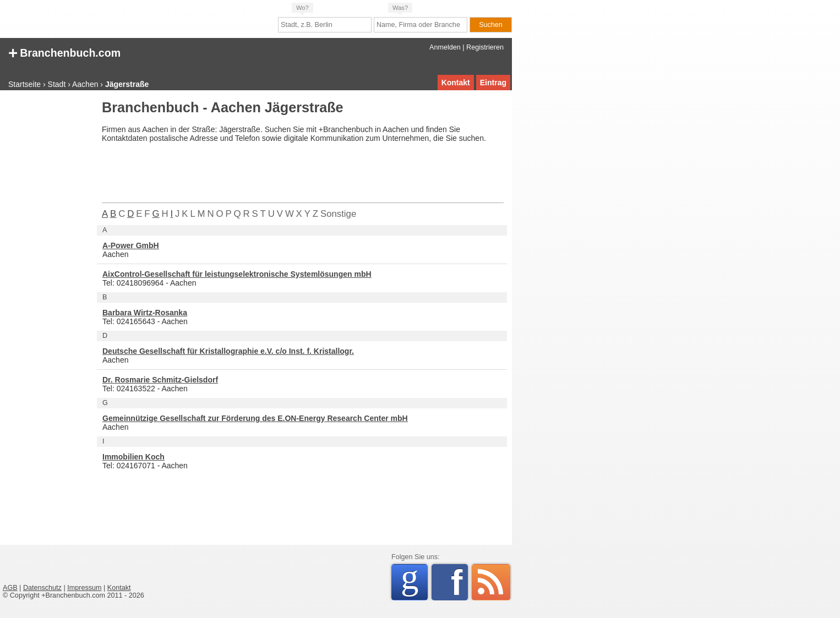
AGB (10, 588)
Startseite (24, 84)
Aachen (85, 84)
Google (414, 580)
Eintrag (493, 83)
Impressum (84, 588)
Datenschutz (42, 588)
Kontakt (456, 83)
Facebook (459, 582)
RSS (491, 582)
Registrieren (485, 47)
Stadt (57, 84)
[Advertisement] (47, 266)
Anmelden (445, 47)
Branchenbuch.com (64, 52)
